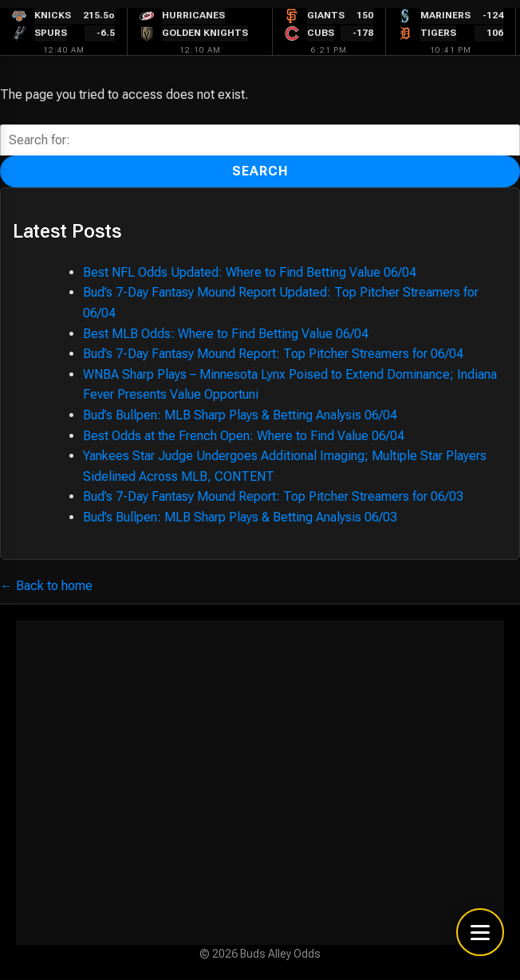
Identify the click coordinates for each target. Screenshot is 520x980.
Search (260, 171)
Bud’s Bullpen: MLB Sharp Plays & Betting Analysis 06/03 (240, 517)
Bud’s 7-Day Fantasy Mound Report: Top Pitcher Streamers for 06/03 (273, 496)
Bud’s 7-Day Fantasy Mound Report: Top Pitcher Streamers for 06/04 (273, 354)
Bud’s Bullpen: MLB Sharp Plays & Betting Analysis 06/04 (240, 415)
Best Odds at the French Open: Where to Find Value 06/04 (244, 436)
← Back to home (46, 586)
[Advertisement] (260, 783)
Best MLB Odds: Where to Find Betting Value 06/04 (226, 334)
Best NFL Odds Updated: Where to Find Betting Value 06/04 (250, 272)
